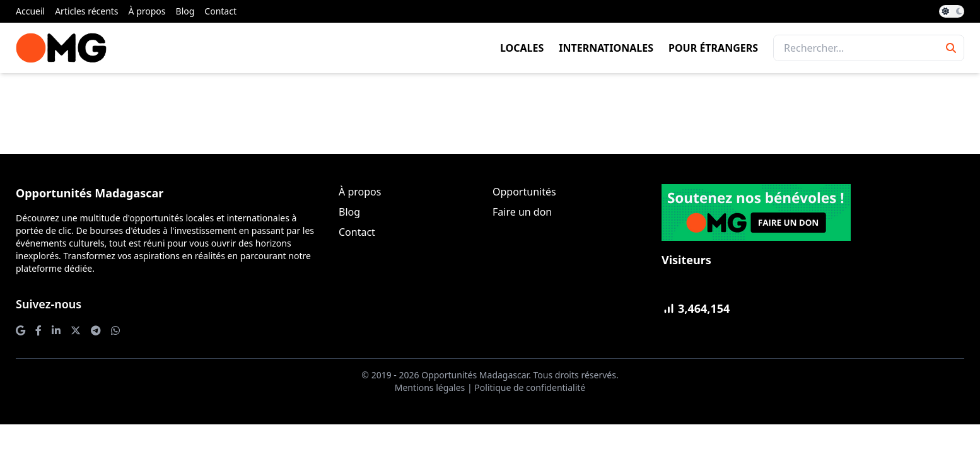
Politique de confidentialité (530, 387)
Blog (185, 11)
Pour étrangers (713, 48)
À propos (147, 11)
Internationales (606, 48)
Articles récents (86, 11)
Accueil (30, 11)
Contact (220, 11)
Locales (522, 48)
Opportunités (524, 192)
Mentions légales (430, 387)
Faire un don (522, 212)
